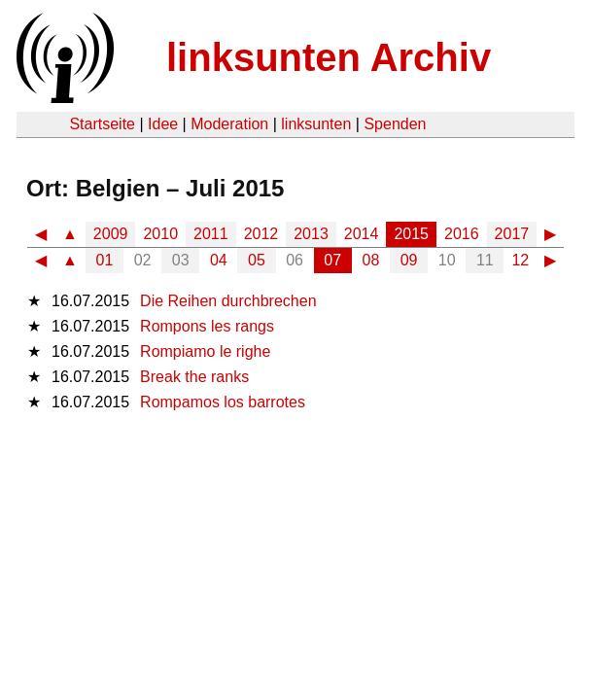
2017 (512, 234)
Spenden (395, 124)
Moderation (229, 124)
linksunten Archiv (329, 57)
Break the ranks (194, 377)
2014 (362, 234)
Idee (163, 124)
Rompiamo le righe (205, 351)
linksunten (316, 124)
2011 (211, 234)
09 (409, 260)
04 (219, 260)
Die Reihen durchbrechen (228, 301)
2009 (111, 234)
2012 (261, 234)
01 (105, 260)
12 (520, 260)
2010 (160, 234)
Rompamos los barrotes (223, 402)
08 (371, 260)
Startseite (102, 124)
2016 (462, 234)
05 (257, 260)
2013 (311, 234)
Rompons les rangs (207, 326)
